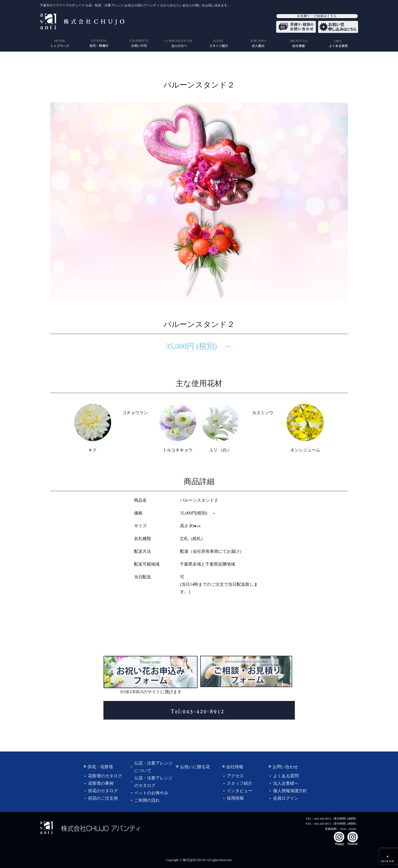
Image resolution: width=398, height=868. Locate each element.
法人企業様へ (286, 783)
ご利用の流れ (147, 800)
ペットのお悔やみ (151, 793)
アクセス (235, 776)
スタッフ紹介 (240, 783)
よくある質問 (286, 776)
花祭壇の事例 (101, 783)
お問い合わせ (285, 767)
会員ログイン (286, 798)
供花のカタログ (103, 791)
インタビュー (240, 791)
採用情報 (235, 798)
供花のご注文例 (103, 798)
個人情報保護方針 (290, 791)
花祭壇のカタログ (105, 776)
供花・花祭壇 (100, 767)
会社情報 (235, 767)
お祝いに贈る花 (195, 767)
